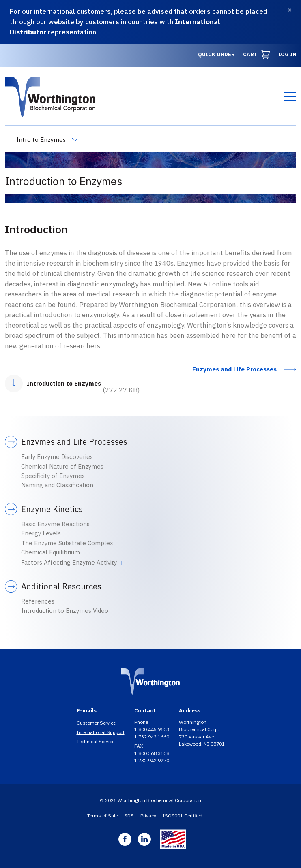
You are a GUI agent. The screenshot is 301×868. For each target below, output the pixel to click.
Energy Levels (41, 533)
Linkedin (144, 839)
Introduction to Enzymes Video (65, 611)
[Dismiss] (290, 10)
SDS (129, 816)
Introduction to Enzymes (64, 383)
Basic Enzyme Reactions (55, 524)
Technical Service (96, 741)
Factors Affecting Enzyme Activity (69, 562)
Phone (142, 722)
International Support (101, 732)
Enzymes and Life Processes (234, 369)
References (38, 601)
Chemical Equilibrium (51, 552)
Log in (287, 54)
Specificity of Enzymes (53, 476)
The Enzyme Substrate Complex (67, 543)
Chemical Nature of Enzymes (62, 466)
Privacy (148, 816)
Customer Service (96, 723)
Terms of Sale (102, 816)
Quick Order (216, 54)
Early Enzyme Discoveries (57, 457)
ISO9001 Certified (183, 816)
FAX (139, 746)
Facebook (125, 839)
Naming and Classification (57, 485)
